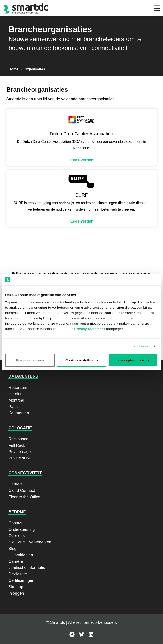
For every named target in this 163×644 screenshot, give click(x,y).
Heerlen (15, 394)
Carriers (16, 484)
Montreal (16, 400)
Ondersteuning (22, 529)
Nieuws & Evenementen (30, 542)
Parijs (13, 407)
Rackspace (18, 439)
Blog (12, 549)
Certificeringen (21, 580)
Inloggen (16, 593)
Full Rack (17, 445)
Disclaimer (18, 574)
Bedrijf (17, 512)
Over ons (17, 536)
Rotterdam (18, 388)
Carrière (16, 561)
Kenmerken (19, 413)
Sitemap (16, 587)
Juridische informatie (27, 568)
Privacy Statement (90, 329)
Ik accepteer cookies (133, 360)
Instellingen (140, 346)
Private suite (19, 458)
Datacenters (23, 376)
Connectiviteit (25, 473)
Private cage (20, 452)
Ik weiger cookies (30, 360)
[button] (157, 8)
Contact (15, 523)
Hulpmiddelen (21, 555)
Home (13, 69)
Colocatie (20, 428)
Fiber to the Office (24, 497)
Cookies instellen (82, 360)
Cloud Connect (22, 491)
